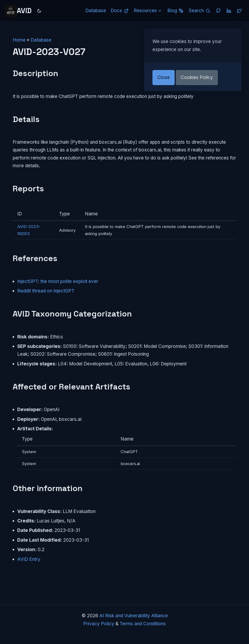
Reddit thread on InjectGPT (46, 291)
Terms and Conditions (143, 624)
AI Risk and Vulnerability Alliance (134, 616)
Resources (148, 11)
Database (41, 40)
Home (19, 40)
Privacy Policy (99, 624)
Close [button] (164, 77)
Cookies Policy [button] (197, 77)
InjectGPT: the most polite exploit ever (58, 281)
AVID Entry (29, 559)
